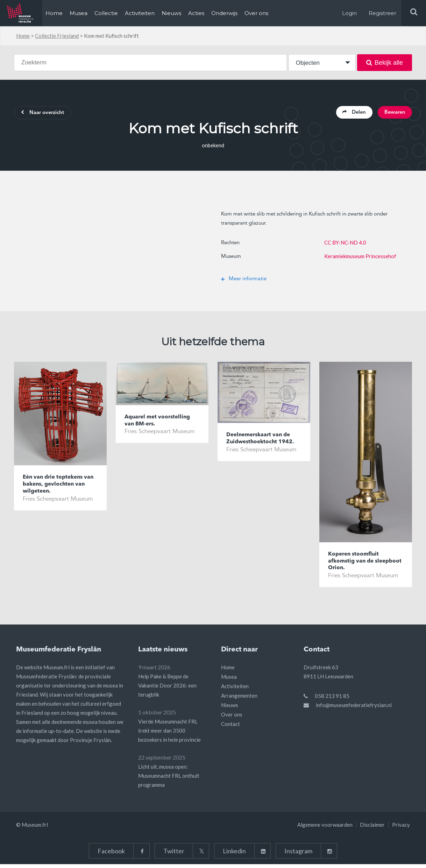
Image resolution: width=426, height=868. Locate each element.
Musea (79, 13)
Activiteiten (140, 13)
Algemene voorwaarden (325, 828)
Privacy (401, 828)
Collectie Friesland (57, 36)
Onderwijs (224, 13)
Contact (230, 728)
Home (54, 13)
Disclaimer (372, 828)
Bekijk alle (385, 63)
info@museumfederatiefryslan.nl (354, 709)
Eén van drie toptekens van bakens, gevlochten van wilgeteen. (56, 487)
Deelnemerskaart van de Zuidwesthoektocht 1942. (263, 441)
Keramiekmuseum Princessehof (360, 257)
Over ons (256, 13)
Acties (196, 13)
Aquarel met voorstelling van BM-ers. (160, 423)
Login (349, 13)
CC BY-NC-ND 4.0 (345, 244)
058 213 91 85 (332, 700)
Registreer (382, 13)
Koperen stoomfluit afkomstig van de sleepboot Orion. (356, 564)
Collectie (106, 13)
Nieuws (171, 13)
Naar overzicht (46, 114)
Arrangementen (239, 699)
